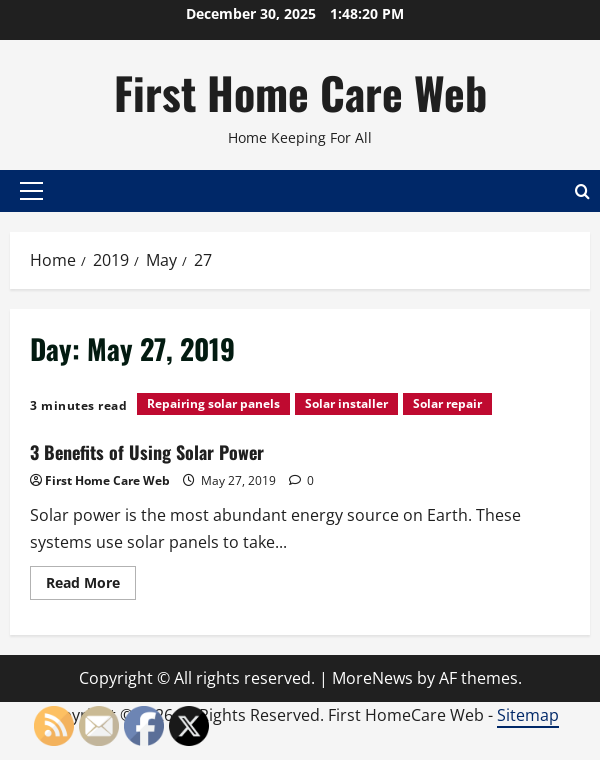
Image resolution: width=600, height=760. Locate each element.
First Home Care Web (300, 92)
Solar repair (447, 403)
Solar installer (346, 403)
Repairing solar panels (213, 403)
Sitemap (528, 715)
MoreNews (372, 678)
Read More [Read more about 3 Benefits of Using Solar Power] (91, 586)
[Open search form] (582, 190)
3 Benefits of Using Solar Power (147, 452)
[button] (31, 191)
